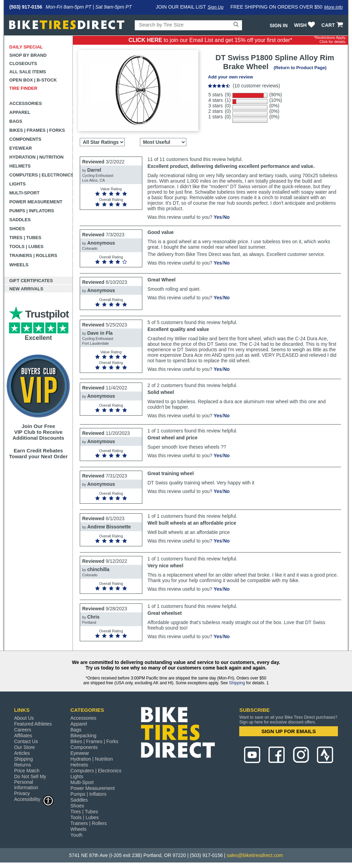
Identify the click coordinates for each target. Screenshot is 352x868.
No (226, 217)
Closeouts (23, 63)
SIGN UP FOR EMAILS (289, 731)
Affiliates (23, 736)
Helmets (20, 166)
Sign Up (216, 7)
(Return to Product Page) (300, 68)
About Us (24, 718)
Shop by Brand (28, 55)
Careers (23, 730)
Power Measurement (36, 202)
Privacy (22, 793)
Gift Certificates (31, 281)
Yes (218, 217)
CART (333, 25)
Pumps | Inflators (32, 211)
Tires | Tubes (25, 238)
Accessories (26, 103)
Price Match (27, 771)
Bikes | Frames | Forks (37, 130)
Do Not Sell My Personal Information (30, 782)
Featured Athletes (33, 724)
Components (25, 139)
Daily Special (26, 47)
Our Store (25, 747)
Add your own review (230, 77)
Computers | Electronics (41, 175)
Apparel (20, 112)
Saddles (20, 220)
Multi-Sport (24, 193)
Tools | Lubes (26, 247)
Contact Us (26, 741)
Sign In (278, 25)
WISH (305, 25)
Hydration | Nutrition (36, 157)
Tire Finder (23, 88)
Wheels (19, 265)
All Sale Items (28, 72)
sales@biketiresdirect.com (255, 855)
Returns (23, 765)
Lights (18, 184)
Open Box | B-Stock (33, 80)
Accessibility (34, 799)
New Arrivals (26, 289)
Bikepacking (84, 736)
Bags (16, 121)
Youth (76, 835)
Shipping (237, 683)
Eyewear (21, 148)
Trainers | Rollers (33, 255)
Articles (22, 753)
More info (333, 7)
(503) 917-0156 (26, 7)
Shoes (17, 229)
